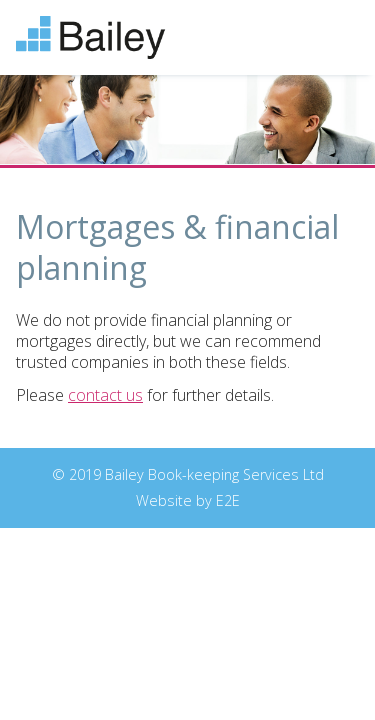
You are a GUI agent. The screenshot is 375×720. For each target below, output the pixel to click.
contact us (105, 395)
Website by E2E (188, 500)
